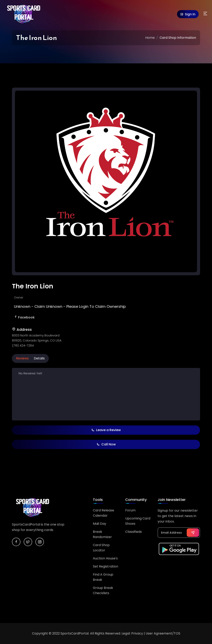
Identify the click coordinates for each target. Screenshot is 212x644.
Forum (130, 510)
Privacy (137, 633)
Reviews (22, 358)
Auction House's (105, 558)
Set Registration (105, 566)
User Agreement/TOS (163, 633)
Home (150, 38)
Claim (40, 306)
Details (39, 358)
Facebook (26, 317)
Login (84, 306)
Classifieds (134, 532)
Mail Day (100, 524)
